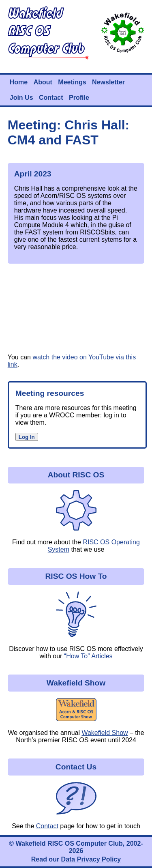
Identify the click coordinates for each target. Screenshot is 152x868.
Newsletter (108, 82)
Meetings (72, 82)
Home (19, 82)
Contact (51, 98)
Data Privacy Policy (91, 859)
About (43, 82)
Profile (79, 98)
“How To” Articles (88, 656)
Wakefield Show (105, 733)
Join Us (21, 98)
